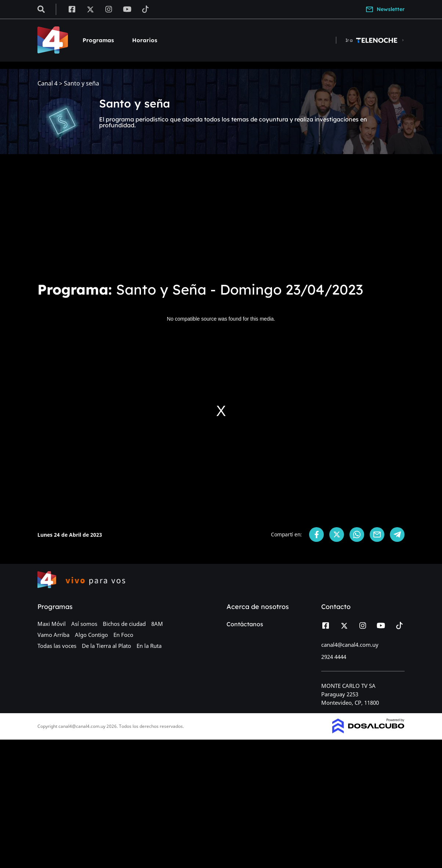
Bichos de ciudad (124, 624)
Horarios (145, 40)
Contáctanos (245, 624)
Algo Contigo (91, 635)
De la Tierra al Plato (106, 646)
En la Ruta (149, 646)
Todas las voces (57, 646)
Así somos (84, 624)
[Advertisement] (221, 220)
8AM (157, 624)
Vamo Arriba (53, 635)
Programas (98, 40)
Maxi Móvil (52, 624)
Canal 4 (48, 83)
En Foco (123, 635)
